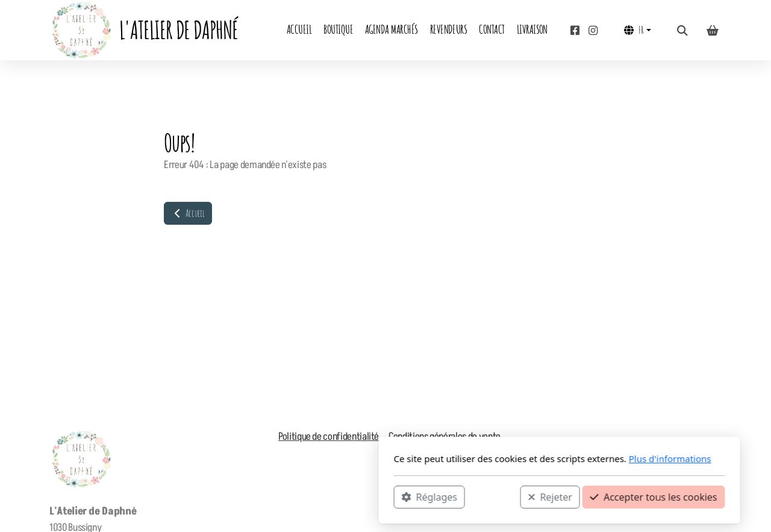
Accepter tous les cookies (480, 496)
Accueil (188, 213)
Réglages (255, 496)
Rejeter (376, 496)
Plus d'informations (496, 458)
